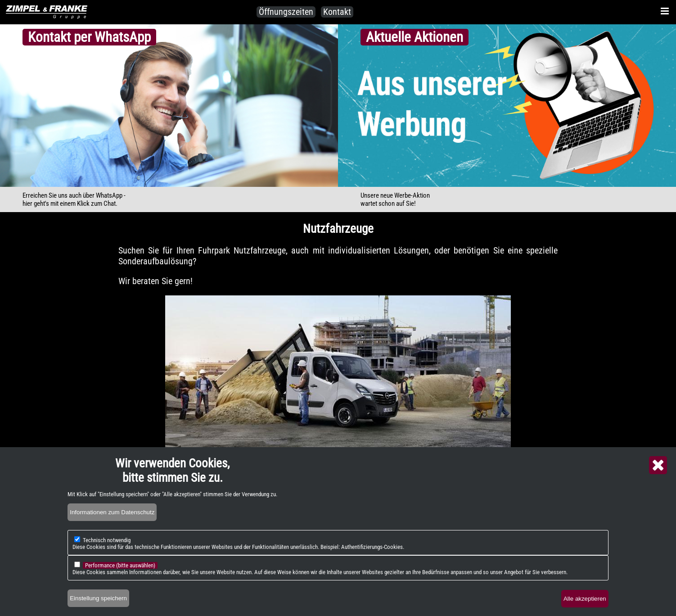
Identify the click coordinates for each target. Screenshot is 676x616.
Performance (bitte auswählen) (120, 565)
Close (658, 465)
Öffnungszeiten (286, 12)
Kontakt (337, 12)
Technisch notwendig (107, 540)
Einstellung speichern (98, 598)
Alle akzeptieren (585, 599)
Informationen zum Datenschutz (112, 512)
